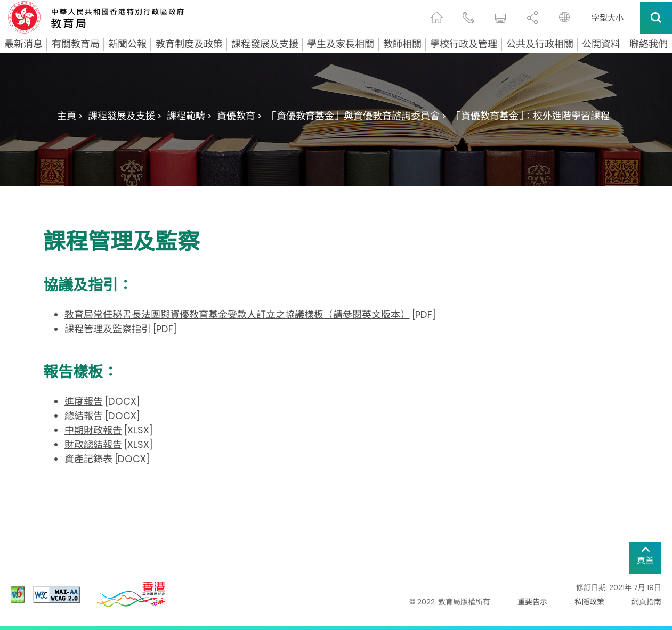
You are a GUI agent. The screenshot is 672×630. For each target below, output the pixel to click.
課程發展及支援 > (125, 116)
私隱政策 (589, 602)
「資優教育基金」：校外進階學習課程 (531, 116)
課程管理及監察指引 (108, 329)
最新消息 (23, 44)
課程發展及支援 (265, 44)
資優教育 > (239, 116)
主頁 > (70, 116)
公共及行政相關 (540, 44)
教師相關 (402, 44)
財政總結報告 (93, 444)
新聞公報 (127, 44)
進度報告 (84, 401)
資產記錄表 (88, 459)
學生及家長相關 (341, 44)
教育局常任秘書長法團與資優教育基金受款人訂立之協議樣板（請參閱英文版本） (237, 314)
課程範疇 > (189, 116)
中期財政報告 (93, 430)
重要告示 (532, 602)
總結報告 (84, 416)
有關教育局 (76, 44)
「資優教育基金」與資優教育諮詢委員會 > (357, 116)
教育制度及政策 (189, 44)
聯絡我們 (649, 44)
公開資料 (601, 44)
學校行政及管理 (464, 44)
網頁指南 (646, 602)
